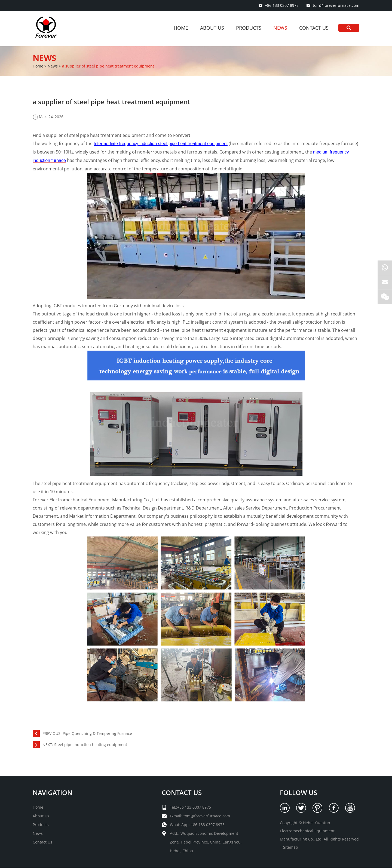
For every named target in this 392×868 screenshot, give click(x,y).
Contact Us (314, 28)
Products (249, 28)
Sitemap (291, 847)
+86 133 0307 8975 (208, 825)
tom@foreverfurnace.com (336, 5)
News (280, 28)
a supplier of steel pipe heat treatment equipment (108, 66)
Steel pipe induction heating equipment (91, 745)
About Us (212, 28)
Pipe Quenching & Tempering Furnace (97, 733)
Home (181, 28)
